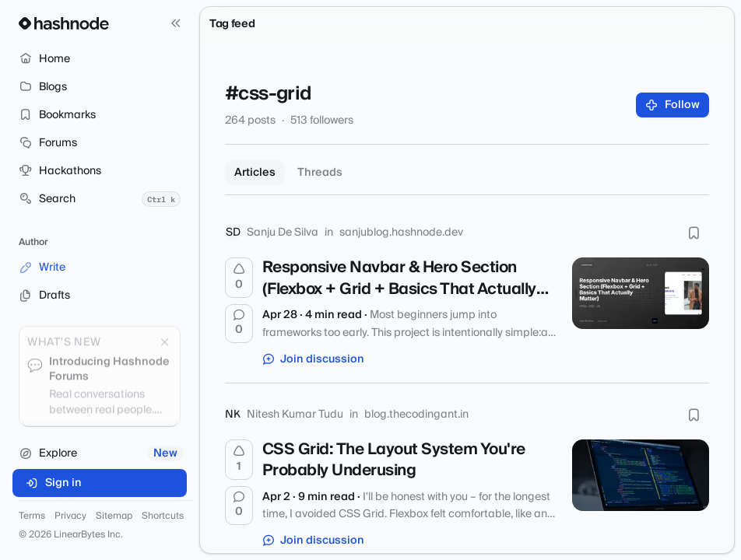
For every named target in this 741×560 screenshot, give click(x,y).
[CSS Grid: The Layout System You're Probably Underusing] (641, 475)
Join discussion (314, 359)
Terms (32, 516)
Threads (320, 173)
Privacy (70, 516)
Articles (255, 173)
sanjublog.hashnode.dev (401, 233)
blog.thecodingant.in (416, 415)
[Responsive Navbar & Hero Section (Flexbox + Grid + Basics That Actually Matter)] (641, 293)
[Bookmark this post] (694, 233)
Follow (673, 105)
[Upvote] (239, 278)
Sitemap (114, 516)
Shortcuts (163, 516)
